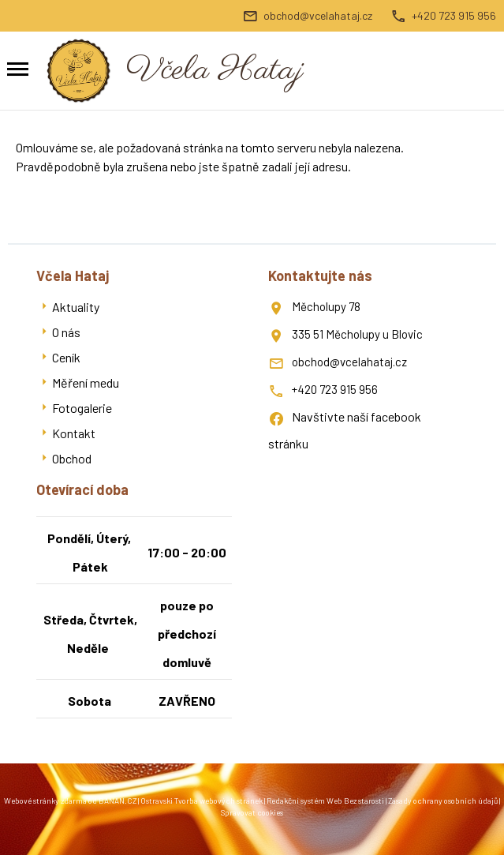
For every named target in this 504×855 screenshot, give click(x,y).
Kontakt (74, 433)
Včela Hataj (215, 71)
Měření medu (86, 382)
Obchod (72, 458)
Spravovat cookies (252, 812)
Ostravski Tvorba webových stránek (202, 801)
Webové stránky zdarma (45, 801)
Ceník (66, 357)
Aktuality (76, 307)
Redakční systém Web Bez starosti (325, 801)
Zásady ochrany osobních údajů (443, 801)
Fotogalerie (82, 408)
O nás (66, 332)
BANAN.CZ (118, 801)
